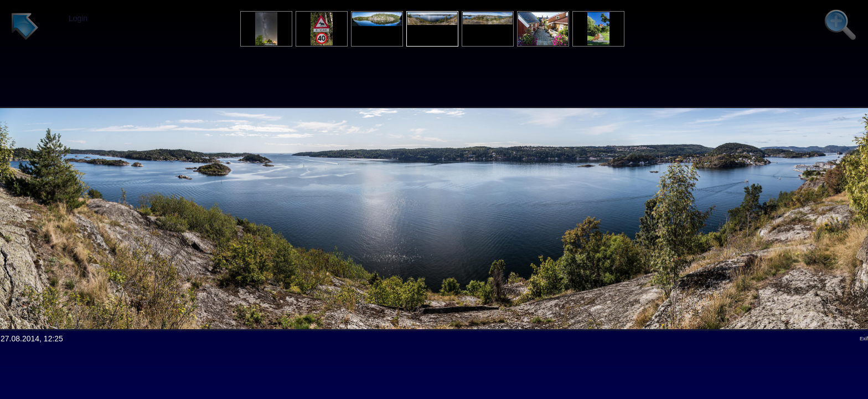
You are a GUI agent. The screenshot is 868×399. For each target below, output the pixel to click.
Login (78, 18)
